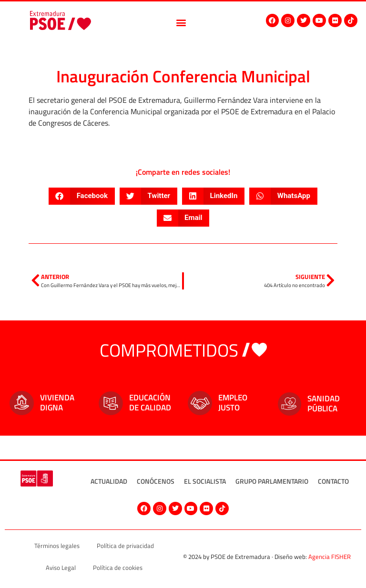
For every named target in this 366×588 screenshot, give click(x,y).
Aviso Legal (61, 568)
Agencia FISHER (330, 557)
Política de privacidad (125, 546)
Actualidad (109, 481)
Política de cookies (118, 568)
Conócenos (156, 481)
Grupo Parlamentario (272, 481)
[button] (181, 22)
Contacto (333, 481)
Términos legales (57, 546)
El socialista (205, 481)
